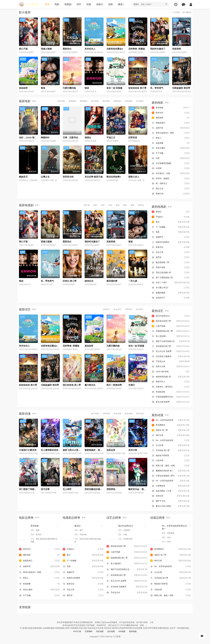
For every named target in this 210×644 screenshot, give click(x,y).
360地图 (123, 633)
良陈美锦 (176, 49)
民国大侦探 (171, 267)
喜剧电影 (69, 101)
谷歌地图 (99, 633)
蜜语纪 (171, 211)
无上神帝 (67, 488)
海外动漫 (140, 413)
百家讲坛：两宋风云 (171, 386)
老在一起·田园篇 (114, 88)
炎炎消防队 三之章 (171, 490)
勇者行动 (171, 193)
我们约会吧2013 (171, 315)
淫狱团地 (111, 488)
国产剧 (84, 205)
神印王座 (171, 434)
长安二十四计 (171, 282)
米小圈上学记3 (171, 287)
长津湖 (171, 168)
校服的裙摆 (171, 292)
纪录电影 (140, 101)
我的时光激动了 (158, 49)
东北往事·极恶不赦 (94, 177)
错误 (87, 88)
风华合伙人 (90, 49)
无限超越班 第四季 (181, 88)
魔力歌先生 (90, 384)
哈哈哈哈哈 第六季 (137, 88)
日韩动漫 (104, 413)
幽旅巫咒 (23, 177)
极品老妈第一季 (171, 262)
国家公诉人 (134, 177)
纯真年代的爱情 (171, 242)
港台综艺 (116, 309)
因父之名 (171, 188)
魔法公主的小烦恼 (171, 505)
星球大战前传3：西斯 (171, 133)
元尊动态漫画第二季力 (171, 475)
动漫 (88, 4)
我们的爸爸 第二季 (72, 384)
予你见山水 (171, 361)
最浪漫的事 (112, 280)
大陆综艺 (104, 309)
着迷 (43, 88)
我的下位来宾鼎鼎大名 (171, 341)
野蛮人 (171, 138)
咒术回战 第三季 (171, 449)
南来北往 (171, 247)
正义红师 (171, 444)
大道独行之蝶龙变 (28, 449)
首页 (47, 4)
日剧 (109, 205)
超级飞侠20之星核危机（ (75, 449)
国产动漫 (92, 413)
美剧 (132, 205)
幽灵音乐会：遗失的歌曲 (140, 488)
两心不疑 (23, 49)
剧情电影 (116, 101)
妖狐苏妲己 (171, 123)
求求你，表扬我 (171, 178)
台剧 (101, 205)
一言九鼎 (133, 280)
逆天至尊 (45, 488)
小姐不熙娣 (171, 325)
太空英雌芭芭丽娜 (171, 163)
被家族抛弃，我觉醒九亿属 (98, 449)
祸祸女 (88, 137)
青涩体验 (171, 108)
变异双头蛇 (68, 177)
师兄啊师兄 (171, 424)
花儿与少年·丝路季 (171, 351)
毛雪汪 (132, 384)
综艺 (78, 4)
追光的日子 (171, 297)
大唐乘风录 (171, 485)
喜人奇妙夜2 (171, 335)
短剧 (110, 4)
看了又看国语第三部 (171, 277)
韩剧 (124, 205)
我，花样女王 (171, 183)
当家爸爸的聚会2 (115, 49)
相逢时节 (171, 237)
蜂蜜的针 (45, 137)
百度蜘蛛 (88, 633)
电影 (57, 4)
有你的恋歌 (171, 391)
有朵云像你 (171, 148)
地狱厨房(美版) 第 (171, 376)
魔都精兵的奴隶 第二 (171, 470)
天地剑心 (171, 217)
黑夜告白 (67, 49)
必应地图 (111, 633)
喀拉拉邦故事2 (114, 177)
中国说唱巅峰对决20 (171, 396)
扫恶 (171, 158)
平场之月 (111, 137)
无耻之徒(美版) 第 (171, 272)
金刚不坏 (171, 128)
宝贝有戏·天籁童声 (171, 356)
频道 (121, 4)
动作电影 (57, 101)
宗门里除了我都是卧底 (30, 488)
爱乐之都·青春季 (171, 401)
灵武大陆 (133, 449)
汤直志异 (111, 449)
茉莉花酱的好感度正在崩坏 (98, 488)
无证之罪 (171, 252)
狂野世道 (133, 137)
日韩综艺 (128, 309)
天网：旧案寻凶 (70, 137)
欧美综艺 (140, 309)
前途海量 (171, 143)
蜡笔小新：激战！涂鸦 (171, 465)
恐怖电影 (104, 101)
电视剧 (68, 4)
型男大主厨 (171, 366)
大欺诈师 (171, 460)
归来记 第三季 (70, 280)
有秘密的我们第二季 (171, 331)
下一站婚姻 (171, 227)
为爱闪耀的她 (69, 88)
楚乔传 (171, 257)
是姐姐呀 (23, 88)
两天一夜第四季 (114, 384)
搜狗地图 (134, 633)
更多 (34, 101)
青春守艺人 (171, 381)
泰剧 (116, 205)
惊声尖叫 (171, 113)
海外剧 (141, 205)
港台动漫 (116, 413)
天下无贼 (171, 153)
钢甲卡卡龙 (171, 500)
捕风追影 (171, 118)
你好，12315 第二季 (29, 137)
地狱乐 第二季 (171, 429)
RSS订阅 (76, 633)
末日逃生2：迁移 (171, 173)
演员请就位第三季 (171, 346)
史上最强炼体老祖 (50, 449)
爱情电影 (80, 101)
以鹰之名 (45, 177)
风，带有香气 (157, 88)
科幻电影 (92, 101)
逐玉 (171, 222)
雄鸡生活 (89, 280)
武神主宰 (171, 495)
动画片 (99, 4)
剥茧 (171, 232)
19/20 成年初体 (171, 371)
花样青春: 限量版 (137, 49)
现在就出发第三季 (171, 320)
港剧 (93, 205)
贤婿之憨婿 (46, 49)
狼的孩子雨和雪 (171, 455)
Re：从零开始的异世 (171, 419)
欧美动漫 (128, 413)
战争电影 (128, 101)
